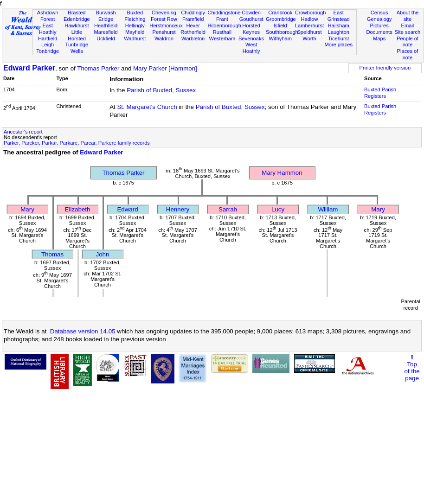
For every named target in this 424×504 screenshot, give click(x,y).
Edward (127, 209)
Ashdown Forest (48, 16)
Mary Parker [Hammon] (165, 68)
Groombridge (281, 19)
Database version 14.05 (83, 331)
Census (379, 13)
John (103, 254)
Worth (309, 38)
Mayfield (135, 32)
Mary (27, 209)
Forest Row (164, 19)
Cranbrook (280, 13)
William (328, 209)
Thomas (52, 254)
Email (408, 26)
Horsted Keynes (251, 29)
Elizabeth (78, 209)
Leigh (48, 45)
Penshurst (164, 32)
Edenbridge (77, 19)
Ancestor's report (23, 132)
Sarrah (228, 209)
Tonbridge (48, 51)
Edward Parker (29, 68)
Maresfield (106, 32)
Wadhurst (135, 38)
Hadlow (309, 19)
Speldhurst (309, 32)
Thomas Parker (98, 68)
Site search (408, 32)
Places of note (408, 54)
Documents (379, 32)
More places (338, 45)
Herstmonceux (166, 26)
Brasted (77, 13)
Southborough (282, 32)
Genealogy (379, 19)
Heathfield (106, 26)
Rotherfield (193, 32)
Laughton (339, 32)
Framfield (193, 19)
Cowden (251, 13)
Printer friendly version (385, 68)
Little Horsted (77, 35)
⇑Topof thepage (412, 368)
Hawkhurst (77, 26)
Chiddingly (193, 13)
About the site (408, 16)
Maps (379, 38)
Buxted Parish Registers (380, 93)
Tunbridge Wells (77, 48)
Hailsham (339, 26)
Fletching (135, 19)
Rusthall (222, 32)
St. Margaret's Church (147, 107)
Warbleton (193, 38)
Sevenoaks (251, 38)
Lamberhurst (309, 26)
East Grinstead (339, 16)
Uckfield (106, 38)
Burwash (106, 13)
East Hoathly (48, 29)
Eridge (106, 19)
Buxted (135, 13)
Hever (193, 26)
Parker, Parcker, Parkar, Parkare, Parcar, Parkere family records (77, 143)
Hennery (178, 209)
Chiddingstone (224, 13)
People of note (408, 42)
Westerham (222, 38)
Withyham (280, 38)
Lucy (278, 209)
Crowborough (311, 13)
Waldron (164, 38)
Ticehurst (338, 38)
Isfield (280, 26)
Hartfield (48, 38)
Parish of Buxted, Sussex (161, 90)
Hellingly (135, 26)
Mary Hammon (282, 173)
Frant (222, 19)
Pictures (379, 26)
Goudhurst (251, 19)
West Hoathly (251, 48)
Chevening (164, 13)
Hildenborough (225, 26)
